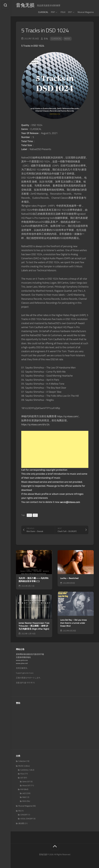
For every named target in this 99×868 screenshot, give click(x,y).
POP (53, 12)
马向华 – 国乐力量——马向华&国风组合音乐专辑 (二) (34, 580)
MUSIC (67, 39)
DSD (29, 515)
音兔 (46, 39)
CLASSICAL (43, 12)
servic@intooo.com (71, 502)
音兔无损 (25, 5)
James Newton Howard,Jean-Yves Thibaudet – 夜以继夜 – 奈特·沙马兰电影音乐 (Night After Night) (34, 626)
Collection (22, 761)
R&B (24, 797)
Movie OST (26, 786)
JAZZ (24, 793)
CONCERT (24, 815)
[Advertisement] (55, 449)
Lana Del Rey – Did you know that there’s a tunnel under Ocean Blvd (73, 623)
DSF (35, 515)
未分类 (21, 823)
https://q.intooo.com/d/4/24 (37, 424)
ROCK (24, 801)
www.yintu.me (22, 660)
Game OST (26, 782)
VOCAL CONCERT (27, 819)
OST (70, 12)
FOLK (63, 12)
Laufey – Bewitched (69, 578)
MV (20, 811)
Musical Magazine (86, 12)
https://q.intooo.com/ (69, 416)
